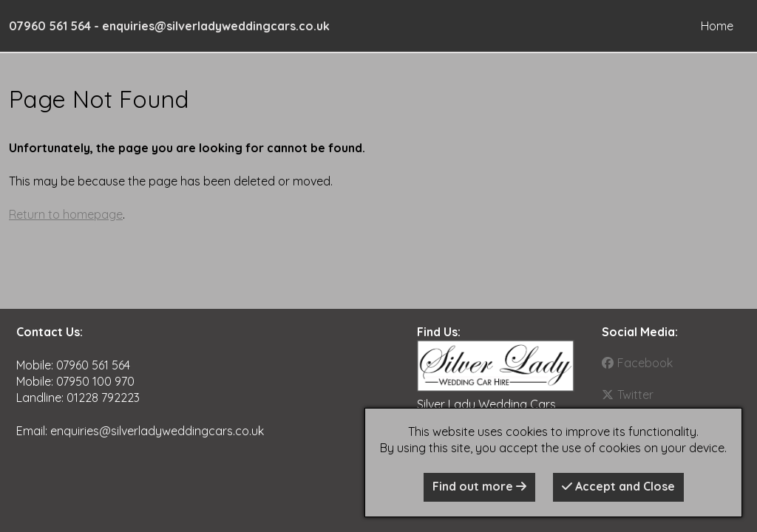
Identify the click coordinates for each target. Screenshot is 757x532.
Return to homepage (66, 214)
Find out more (479, 486)
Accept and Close (618, 486)
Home (717, 26)
